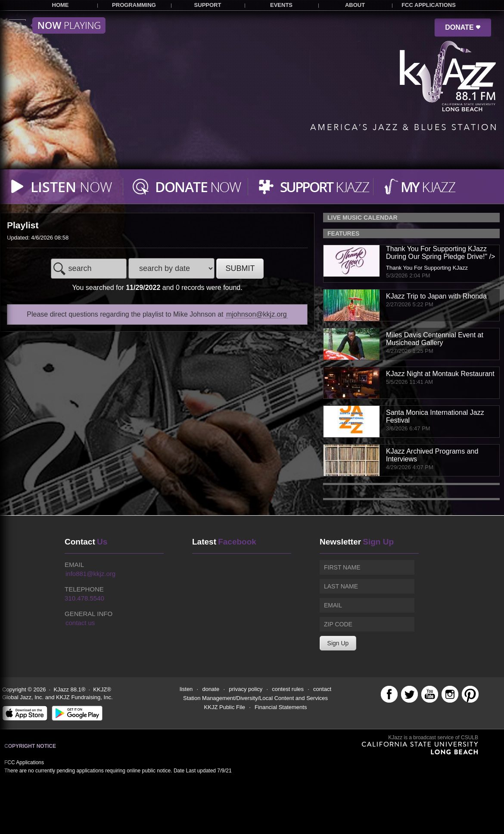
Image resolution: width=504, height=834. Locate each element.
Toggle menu (57, 25)
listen (186, 689)
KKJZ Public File (225, 707)
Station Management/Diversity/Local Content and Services (255, 698)
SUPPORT (208, 5)
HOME (61, 5)
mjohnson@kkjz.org (257, 314)
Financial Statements (281, 707)
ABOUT (355, 5)
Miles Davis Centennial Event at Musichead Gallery (435, 339)
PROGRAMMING (134, 5)
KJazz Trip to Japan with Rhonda (436, 296)
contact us (80, 623)
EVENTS (281, 5)
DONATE (463, 27)
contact (322, 689)
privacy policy (246, 689)
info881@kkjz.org (90, 574)
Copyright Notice (30, 746)
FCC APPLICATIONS (429, 5)
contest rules (288, 689)
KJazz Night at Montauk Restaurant (440, 374)
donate (211, 689)
